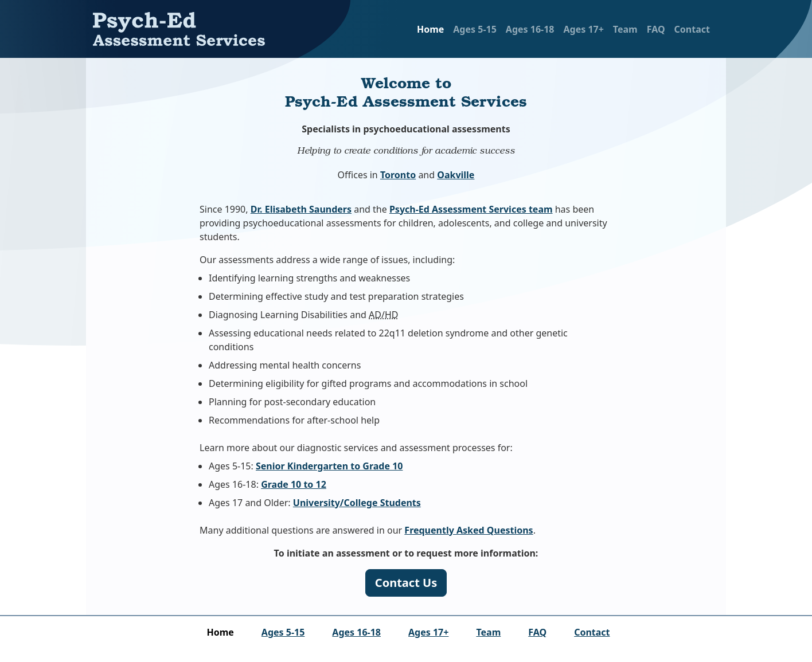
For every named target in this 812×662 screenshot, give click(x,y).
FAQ (656, 29)
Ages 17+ (583, 29)
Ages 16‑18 (530, 29)
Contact (692, 29)
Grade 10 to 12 (294, 484)
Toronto (398, 175)
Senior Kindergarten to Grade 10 (329, 466)
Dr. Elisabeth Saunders (301, 209)
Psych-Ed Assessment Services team (471, 209)
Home (430, 29)
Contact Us (406, 583)
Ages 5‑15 (475, 29)
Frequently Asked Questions (469, 530)
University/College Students (357, 503)
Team (625, 29)
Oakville (456, 175)
